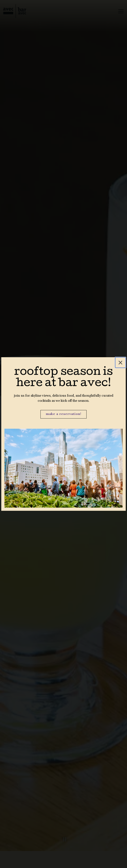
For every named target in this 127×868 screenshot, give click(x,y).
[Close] (120, 363)
